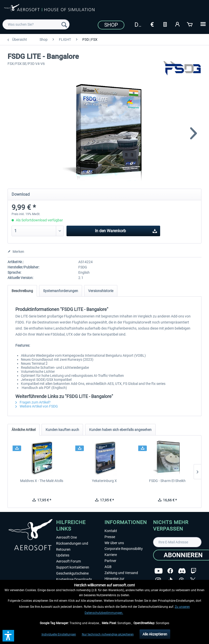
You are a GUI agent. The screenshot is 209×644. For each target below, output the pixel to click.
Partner (110, 561)
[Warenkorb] (190, 24)
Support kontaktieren (73, 567)
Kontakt (111, 531)
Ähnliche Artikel (24, 430)
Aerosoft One (66, 537)
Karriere (111, 555)
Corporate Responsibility (124, 549)
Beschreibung (22, 291)
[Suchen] (64, 24)
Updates (63, 555)
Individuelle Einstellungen (59, 634)
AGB (108, 567)
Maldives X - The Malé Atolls (42, 481)
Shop (111, 25)
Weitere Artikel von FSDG (37, 406)
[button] (8, 636)
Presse (110, 537)
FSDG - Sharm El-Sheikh (167, 481)
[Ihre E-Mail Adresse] (177, 542)
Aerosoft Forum (68, 561)
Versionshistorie (101, 291)
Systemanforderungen (61, 291)
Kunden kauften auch (62, 430)
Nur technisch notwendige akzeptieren (108, 634)
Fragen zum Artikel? (33, 402)
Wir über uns (114, 543)
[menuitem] (36, 24)
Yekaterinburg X (104, 481)
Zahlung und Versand (121, 573)
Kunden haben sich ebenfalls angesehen (120, 430)
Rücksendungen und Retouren (72, 546)
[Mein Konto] (178, 24)
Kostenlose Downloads (74, 579)
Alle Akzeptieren (155, 634)
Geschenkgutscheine (72, 573)
